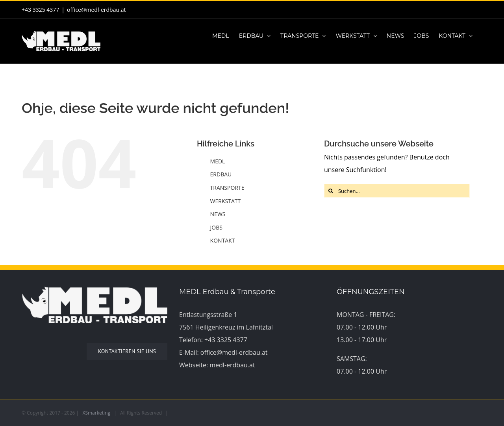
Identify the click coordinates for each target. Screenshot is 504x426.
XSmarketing (96, 413)
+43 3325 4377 (226, 340)
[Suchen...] (397, 191)
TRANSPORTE (227, 188)
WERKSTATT (226, 201)
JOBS (216, 227)
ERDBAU (221, 174)
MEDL (218, 161)
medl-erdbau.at (232, 365)
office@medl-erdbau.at (96, 10)
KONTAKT (223, 240)
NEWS (218, 214)
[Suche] (331, 191)
